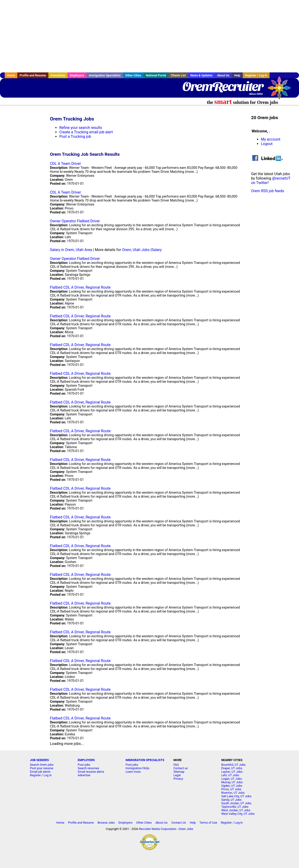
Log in (48, 775)
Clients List (178, 75)
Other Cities (133, 75)
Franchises (58, 75)
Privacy (178, 779)
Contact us (181, 768)
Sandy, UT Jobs (231, 800)
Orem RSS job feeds (268, 191)
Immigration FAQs (138, 768)
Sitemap (179, 772)
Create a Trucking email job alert (86, 132)
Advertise (84, 775)
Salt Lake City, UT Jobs (236, 796)
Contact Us (179, 823)
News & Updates (201, 75)
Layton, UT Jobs (232, 772)
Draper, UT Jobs (232, 768)
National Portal (156, 75)
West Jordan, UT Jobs (236, 810)
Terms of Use (208, 823)
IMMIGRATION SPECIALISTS (145, 760)
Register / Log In (256, 75)
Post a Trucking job (75, 136)
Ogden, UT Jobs (232, 786)
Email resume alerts (91, 772)
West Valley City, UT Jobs (238, 814)
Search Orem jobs (42, 765)
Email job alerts (40, 772)
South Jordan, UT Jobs (236, 803)
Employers (77, 75)
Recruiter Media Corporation (158, 829)
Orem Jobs (186, 829)
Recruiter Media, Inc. (281, 90)
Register (35, 775)
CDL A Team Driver (66, 164)
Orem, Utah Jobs (136, 250)
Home (11, 75)
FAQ (176, 765)
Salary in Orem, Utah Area (71, 250)
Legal (177, 775)
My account (271, 139)
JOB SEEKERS (39, 760)
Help (237, 75)
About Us (223, 75)
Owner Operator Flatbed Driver (75, 221)
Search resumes (89, 768)
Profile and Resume (33, 75)
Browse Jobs (106, 823)
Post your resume (42, 768)
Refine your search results (81, 128)
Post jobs (84, 765)
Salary (157, 250)
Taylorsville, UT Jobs (235, 807)
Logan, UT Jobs (231, 779)
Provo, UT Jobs (231, 789)
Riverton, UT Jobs (233, 793)
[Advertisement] (149, 36)
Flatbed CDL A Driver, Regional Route (80, 287)
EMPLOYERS (86, 760)
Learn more (133, 772)
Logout (267, 144)
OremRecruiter (222, 86)
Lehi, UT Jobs (230, 775)
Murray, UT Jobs (232, 782)
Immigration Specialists (105, 75)
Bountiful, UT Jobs (233, 765)
